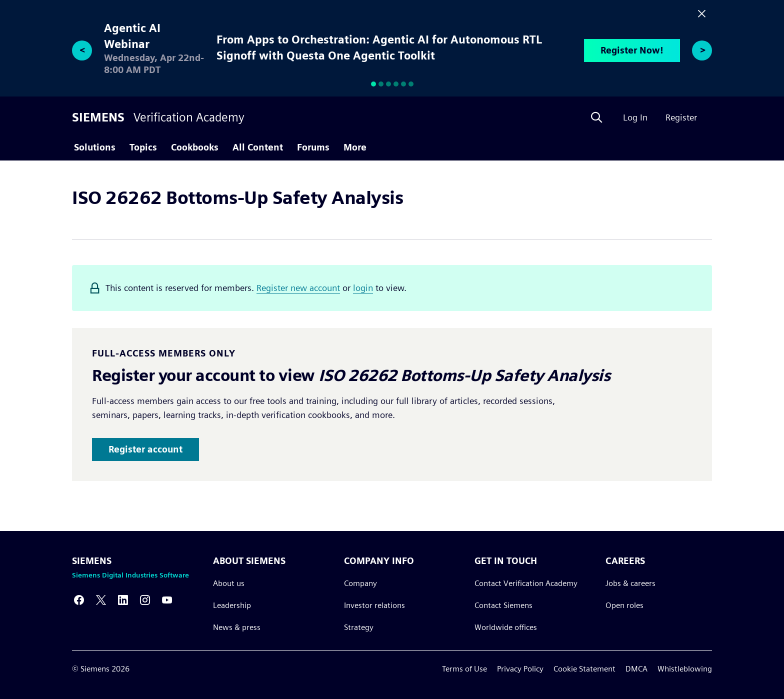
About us (229, 583)
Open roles (624, 605)
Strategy (359, 627)
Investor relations (374, 605)
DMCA (636, 669)
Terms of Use (464, 669)
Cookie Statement (584, 669)
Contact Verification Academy (526, 583)
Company (360, 583)
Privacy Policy (520, 669)
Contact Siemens (503, 605)
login (363, 288)
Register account (145, 449)
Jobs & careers (630, 583)
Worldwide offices (506, 627)
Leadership (232, 605)
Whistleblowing (685, 669)
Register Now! (632, 50)
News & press (237, 627)
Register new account (298, 288)
